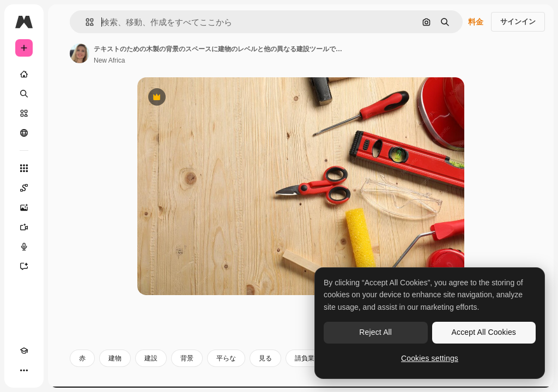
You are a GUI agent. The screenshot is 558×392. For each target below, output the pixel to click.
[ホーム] (24, 74)
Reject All (375, 332)
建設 (151, 358)
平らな (226, 358)
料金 (476, 22)
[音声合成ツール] (24, 247)
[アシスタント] (24, 266)
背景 (187, 358)
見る (265, 358)
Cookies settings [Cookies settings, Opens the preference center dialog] (430, 358)
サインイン (518, 22)
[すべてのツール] (24, 168)
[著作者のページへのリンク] (80, 53)
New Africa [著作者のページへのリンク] (109, 60)
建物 (115, 358)
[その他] (24, 370)
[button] (85, 22)
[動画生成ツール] (24, 227)
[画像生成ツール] (24, 207)
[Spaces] (24, 188)
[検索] (24, 94)
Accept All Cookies (484, 332)
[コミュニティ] (24, 133)
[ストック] (24, 113)
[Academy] (24, 351)
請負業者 (308, 358)
